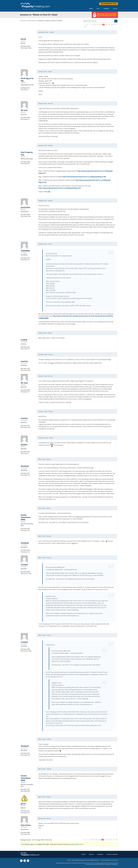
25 (109, 25)
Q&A (98, 9)
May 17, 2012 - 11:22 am (45, 558)
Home (91, 9)
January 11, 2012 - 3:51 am (46, 376)
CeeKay (24, 340)
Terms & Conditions (105, 860)
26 (112, 25)
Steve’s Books (112, 854)
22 (101, 25)
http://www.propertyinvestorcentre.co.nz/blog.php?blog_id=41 (60, 188)
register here (79, 844)
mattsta (24, 361)
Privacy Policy (115, 860)
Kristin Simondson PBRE (26, 517)
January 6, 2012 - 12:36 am (46, 146)
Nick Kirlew (26, 825)
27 (115, 25)
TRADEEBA (25, 251)
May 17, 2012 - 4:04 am (44, 459)
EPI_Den (24, 110)
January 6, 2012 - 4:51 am (45, 244)
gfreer (23, 804)
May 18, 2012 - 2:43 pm (45, 797)
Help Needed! (32, 21)
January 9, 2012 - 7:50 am (45, 333)
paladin (24, 445)
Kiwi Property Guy (27, 153)
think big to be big (27, 80)
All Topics (23, 21)
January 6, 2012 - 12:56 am (46, 201)
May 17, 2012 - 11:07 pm (45, 769)
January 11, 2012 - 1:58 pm (46, 412)
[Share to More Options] (28, 861)
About (91, 854)
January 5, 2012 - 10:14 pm (46, 104)
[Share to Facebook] (21, 861)
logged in (33, 844)
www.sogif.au (115, 864)
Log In (115, 9)
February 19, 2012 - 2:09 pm (46, 438)
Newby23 (25, 466)
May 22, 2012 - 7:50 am (44, 818)
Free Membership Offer (109, 4)
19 (92, 25)
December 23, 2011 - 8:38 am (46, 32)
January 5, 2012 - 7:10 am (45, 72)
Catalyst (24, 565)
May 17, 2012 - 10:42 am (45, 536)
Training (106, 9)
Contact (100, 854)
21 (98, 25)
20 (95, 25)
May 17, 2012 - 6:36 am (44, 508)
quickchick (25, 207)
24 (106, 25)
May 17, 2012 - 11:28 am (45, 635)
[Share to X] (25, 861)
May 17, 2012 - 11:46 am (45, 739)
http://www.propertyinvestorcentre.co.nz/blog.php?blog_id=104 (84, 177)
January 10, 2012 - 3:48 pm (46, 355)
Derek (23, 39)
